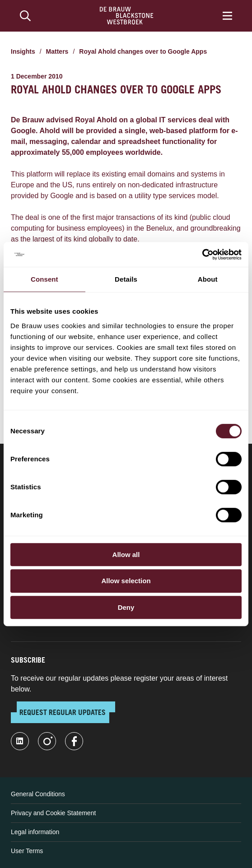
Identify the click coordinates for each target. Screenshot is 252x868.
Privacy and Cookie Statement (53, 813)
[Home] (127, 16)
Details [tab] (126, 279)
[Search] (25, 16)
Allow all (126, 555)
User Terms (27, 851)
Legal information (35, 832)
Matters (57, 51)
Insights (23, 51)
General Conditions (38, 794)
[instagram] (47, 741)
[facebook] (74, 741)
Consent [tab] (44, 279)
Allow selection (126, 581)
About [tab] (208, 279)
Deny (126, 607)
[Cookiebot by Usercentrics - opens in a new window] (202, 255)
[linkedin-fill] (20, 741)
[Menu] (227, 16)
